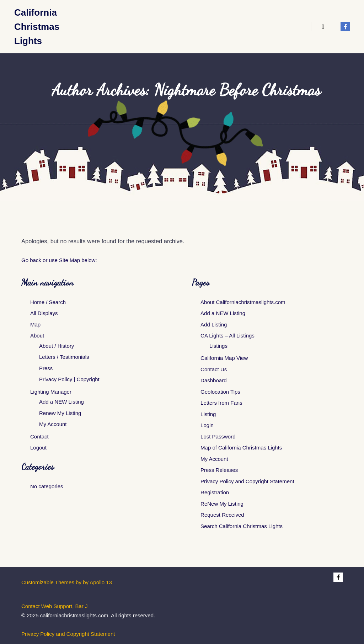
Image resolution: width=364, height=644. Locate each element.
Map (35, 324)
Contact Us (214, 369)
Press (46, 368)
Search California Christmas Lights (242, 526)
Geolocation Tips (220, 392)
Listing (208, 414)
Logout (38, 448)
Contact (39, 437)
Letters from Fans (221, 403)
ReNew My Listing (222, 504)
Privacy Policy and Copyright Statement (247, 481)
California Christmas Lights (37, 27)
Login (207, 425)
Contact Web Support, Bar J (54, 606)
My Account (53, 424)
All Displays (44, 313)
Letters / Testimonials (64, 357)
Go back (31, 260)
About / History (57, 346)
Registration (215, 492)
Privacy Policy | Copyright (69, 379)
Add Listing (214, 324)
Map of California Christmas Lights (241, 448)
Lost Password (218, 437)
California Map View (224, 358)
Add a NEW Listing (61, 402)
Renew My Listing (60, 413)
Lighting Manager (51, 392)
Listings (218, 346)
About (37, 336)
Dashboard (213, 380)
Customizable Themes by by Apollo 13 (67, 582)
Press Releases (219, 470)
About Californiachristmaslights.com (243, 302)
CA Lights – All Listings (227, 336)
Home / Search (48, 302)
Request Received (222, 515)
